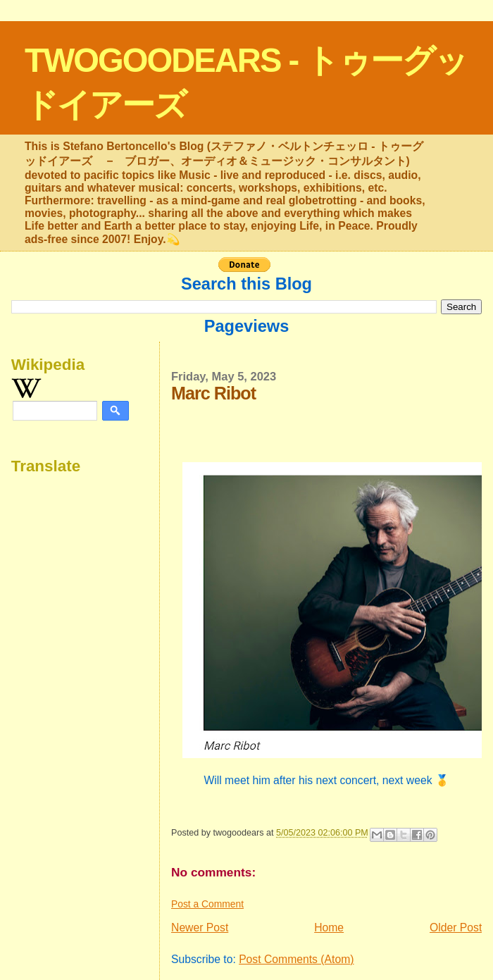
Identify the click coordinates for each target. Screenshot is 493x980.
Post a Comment (207, 904)
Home (329, 928)
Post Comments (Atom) (296, 959)
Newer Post (200, 928)
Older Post (456, 928)
